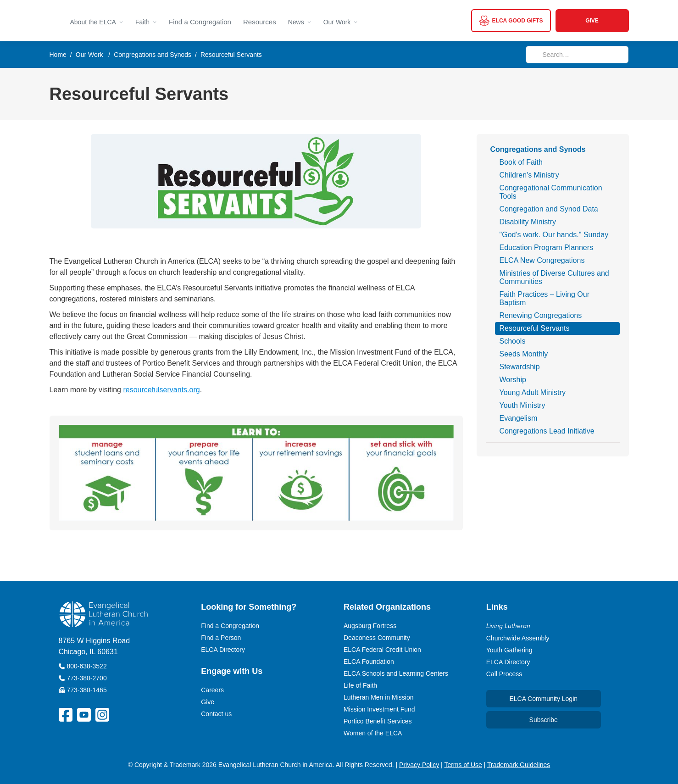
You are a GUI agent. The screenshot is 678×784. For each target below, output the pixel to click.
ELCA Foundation (369, 662)
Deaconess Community (377, 638)
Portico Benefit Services (378, 721)
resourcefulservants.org (161, 390)
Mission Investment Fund (379, 709)
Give (208, 702)
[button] (97, 21)
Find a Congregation (200, 22)
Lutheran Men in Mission (379, 697)
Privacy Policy (419, 765)
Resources (260, 22)
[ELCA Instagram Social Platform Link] (102, 715)
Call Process (504, 674)
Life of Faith (360, 685)
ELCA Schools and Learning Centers (396, 673)
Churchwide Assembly (518, 638)
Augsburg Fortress (370, 626)
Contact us (216, 714)
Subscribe (544, 720)
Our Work (89, 55)
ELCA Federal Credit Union (382, 650)
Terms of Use (463, 765)
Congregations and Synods (153, 55)
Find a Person (221, 638)
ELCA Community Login (543, 699)
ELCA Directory (223, 650)
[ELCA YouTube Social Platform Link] (84, 715)
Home (58, 55)
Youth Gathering (509, 650)
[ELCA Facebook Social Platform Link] (66, 715)
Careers (212, 690)
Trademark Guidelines (519, 765)
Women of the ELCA (373, 733)
